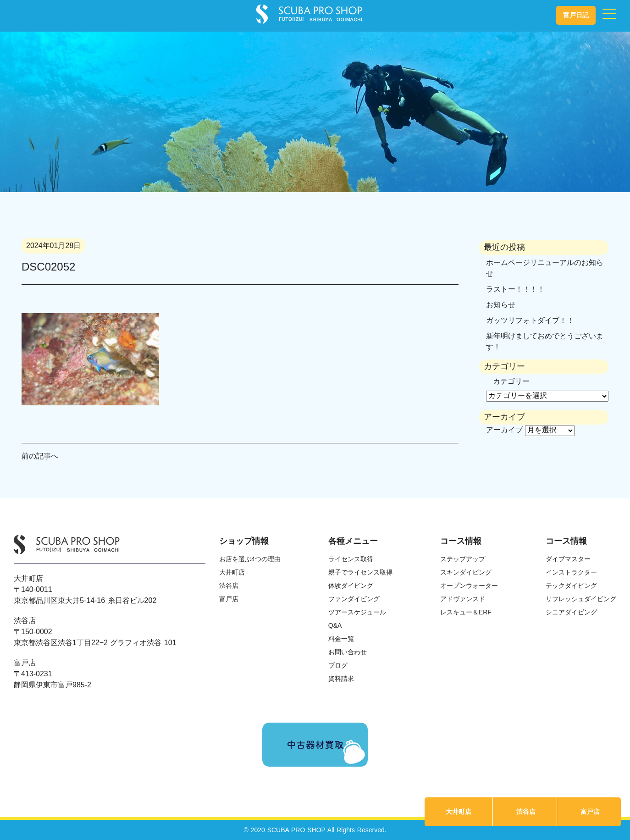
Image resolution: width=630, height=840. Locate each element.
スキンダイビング (466, 572)
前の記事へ (40, 456)
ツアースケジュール (357, 612)
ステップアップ (463, 559)
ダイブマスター (568, 559)
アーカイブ (504, 430)
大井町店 (459, 812)
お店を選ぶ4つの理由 (250, 559)
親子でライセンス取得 (360, 572)
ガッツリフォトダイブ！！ (530, 320)
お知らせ (501, 305)
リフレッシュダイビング (581, 599)
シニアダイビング (571, 612)
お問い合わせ (348, 652)
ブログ (338, 665)
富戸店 (590, 812)
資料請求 (341, 679)
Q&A (335, 625)
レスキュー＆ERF (466, 612)
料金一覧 (341, 639)
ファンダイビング (354, 599)
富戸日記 (576, 15)
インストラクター (571, 572)
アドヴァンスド (463, 599)
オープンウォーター (469, 586)
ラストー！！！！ (515, 289)
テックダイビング (571, 586)
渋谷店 (526, 812)
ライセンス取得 (351, 559)
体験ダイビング (351, 586)
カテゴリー (511, 381)
